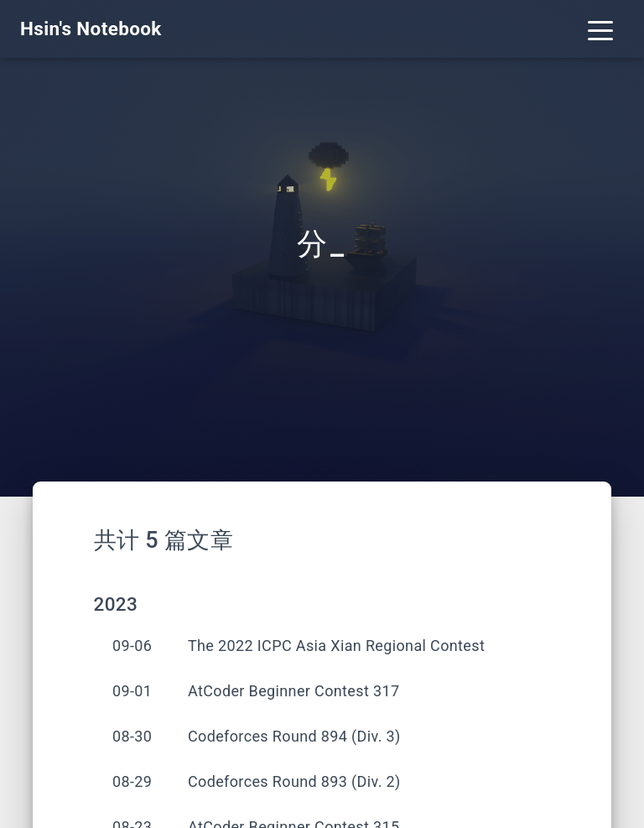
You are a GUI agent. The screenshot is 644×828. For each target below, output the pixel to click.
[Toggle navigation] (600, 29)
